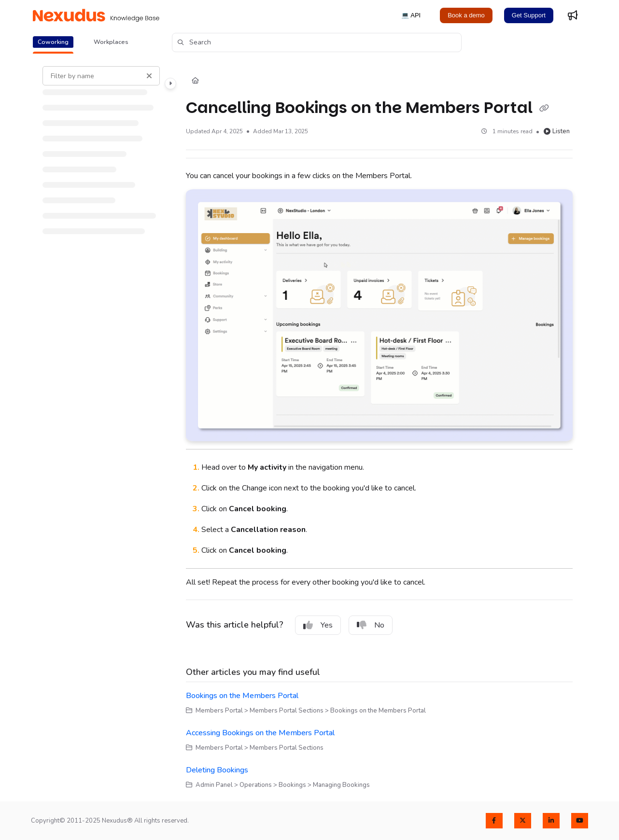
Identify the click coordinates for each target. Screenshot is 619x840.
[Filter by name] (101, 76)
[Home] (195, 81)
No (371, 625)
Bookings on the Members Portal (242, 696)
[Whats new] (573, 15)
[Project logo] (96, 15)
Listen (557, 131)
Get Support (529, 15)
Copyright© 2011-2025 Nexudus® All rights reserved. (110, 821)
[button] (317, 42)
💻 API (411, 15)
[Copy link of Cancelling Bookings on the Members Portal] (544, 109)
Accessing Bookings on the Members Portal (260, 733)
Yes (318, 625)
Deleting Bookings (217, 770)
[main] (379, 428)
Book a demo (466, 15)
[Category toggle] (170, 84)
